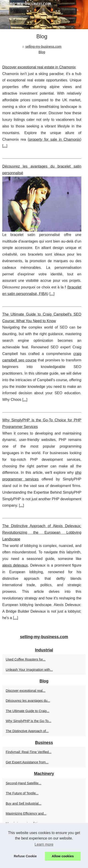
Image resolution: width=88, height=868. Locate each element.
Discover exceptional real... (26, 691)
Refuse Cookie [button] (25, 856)
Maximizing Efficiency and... (26, 814)
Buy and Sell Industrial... (23, 803)
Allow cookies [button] (63, 856)
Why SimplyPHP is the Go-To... (29, 721)
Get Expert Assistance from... (27, 762)
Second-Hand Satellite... (23, 783)
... (5, 146)
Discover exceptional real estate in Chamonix (39, 67)
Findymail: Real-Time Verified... (29, 752)
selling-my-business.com (43, 47)
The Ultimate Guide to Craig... (27, 711)
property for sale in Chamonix (54, 139)
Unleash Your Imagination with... (29, 670)
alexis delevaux (15, 565)
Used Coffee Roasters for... (26, 659)
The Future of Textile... (22, 793)
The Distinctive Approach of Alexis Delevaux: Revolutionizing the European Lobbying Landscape (42, 532)
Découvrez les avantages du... (28, 701)
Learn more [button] (44, 844)
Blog (42, 52)
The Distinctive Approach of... (27, 731)
